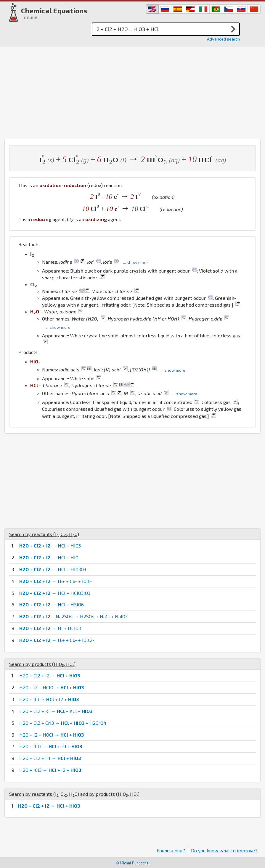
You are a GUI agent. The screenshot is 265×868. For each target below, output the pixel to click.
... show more (135, 262)
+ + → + (49, 806)
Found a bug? (171, 850)
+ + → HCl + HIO (49, 557)
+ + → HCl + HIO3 (50, 546)
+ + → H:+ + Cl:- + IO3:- (56, 581)
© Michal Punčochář (133, 863)
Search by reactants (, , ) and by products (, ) (74, 794)
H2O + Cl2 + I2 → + (50, 675)
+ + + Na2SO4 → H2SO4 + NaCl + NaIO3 (73, 616)
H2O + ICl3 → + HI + (51, 746)
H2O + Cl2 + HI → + (50, 758)
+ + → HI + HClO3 (50, 628)
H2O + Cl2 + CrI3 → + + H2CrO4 (63, 723)
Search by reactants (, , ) (44, 534)
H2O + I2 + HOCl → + (52, 735)
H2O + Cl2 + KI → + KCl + (56, 711)
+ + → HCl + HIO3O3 (53, 569)
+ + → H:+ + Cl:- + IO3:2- (57, 640)
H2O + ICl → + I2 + (49, 699)
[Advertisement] (132, 91)
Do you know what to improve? (224, 850)
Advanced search (223, 39)
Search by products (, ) (42, 664)
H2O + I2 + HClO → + (52, 687)
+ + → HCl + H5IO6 (52, 604)
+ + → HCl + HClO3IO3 (55, 593)
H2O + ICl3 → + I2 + (50, 770)
